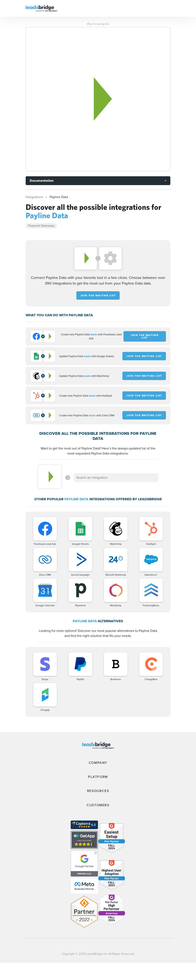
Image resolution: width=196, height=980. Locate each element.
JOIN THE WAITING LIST (98, 295)
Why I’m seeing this (98, 24)
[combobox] (116, 478)
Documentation (42, 181)
